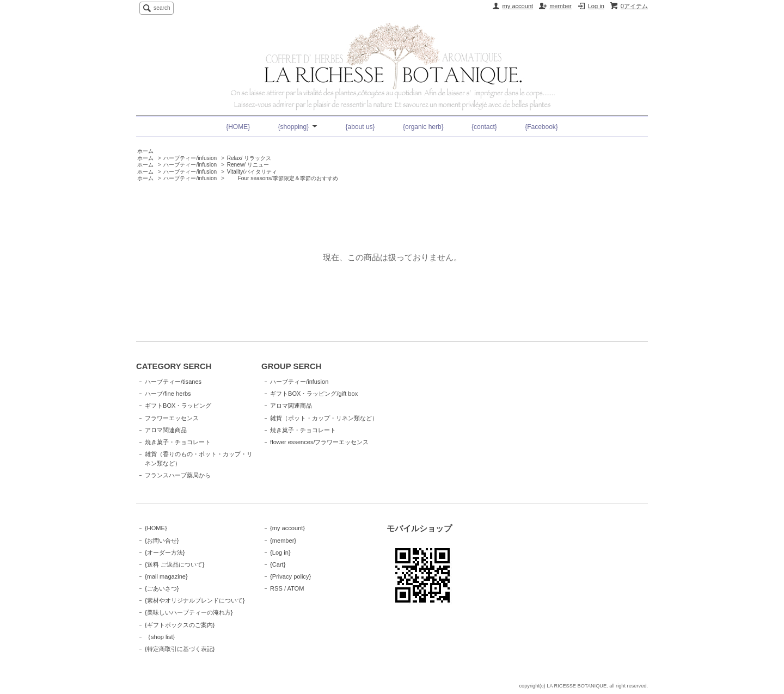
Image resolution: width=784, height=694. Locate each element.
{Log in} (280, 552)
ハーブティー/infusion (190, 158)
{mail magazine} (166, 576)
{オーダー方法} (165, 552)
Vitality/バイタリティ (252, 172)
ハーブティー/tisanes (173, 382)
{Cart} (278, 564)
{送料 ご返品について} (174, 564)
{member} (283, 541)
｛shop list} (160, 637)
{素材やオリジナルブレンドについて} (195, 600)
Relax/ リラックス (249, 158)
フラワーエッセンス (172, 418)
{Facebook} (541, 127)
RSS (276, 588)
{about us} (360, 127)
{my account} (287, 528)
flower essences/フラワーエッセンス (319, 442)
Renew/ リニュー (248, 165)
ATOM (295, 588)
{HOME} (238, 127)
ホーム (145, 151)
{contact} (484, 127)
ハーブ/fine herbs (168, 394)
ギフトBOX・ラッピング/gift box (314, 394)
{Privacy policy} (290, 576)
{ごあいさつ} (162, 588)
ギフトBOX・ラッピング (178, 406)
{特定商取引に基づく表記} (180, 649)
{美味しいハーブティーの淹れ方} (189, 612)
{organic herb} (423, 127)
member (561, 6)
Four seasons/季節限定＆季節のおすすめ (283, 178)
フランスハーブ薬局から (178, 475)
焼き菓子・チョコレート (178, 442)
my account (518, 6)
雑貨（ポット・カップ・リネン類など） (324, 418)
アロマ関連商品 (166, 430)
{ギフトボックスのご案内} (180, 625)
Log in (596, 6)
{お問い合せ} (162, 541)
